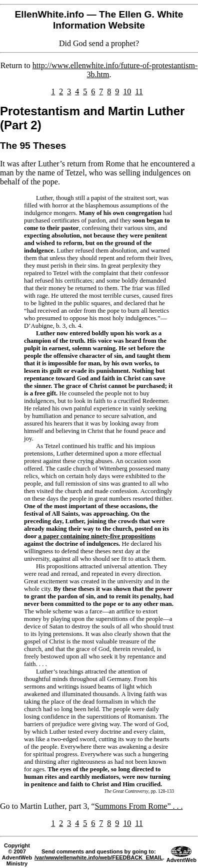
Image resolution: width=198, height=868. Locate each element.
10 (127, 91)
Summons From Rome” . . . (139, 806)
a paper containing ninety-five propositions (97, 536)
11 (139, 91)
